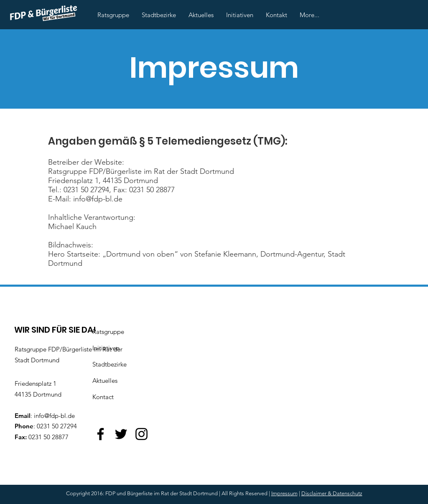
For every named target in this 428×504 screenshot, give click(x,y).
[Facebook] (101, 434)
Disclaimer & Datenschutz (332, 493)
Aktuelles (105, 381)
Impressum (284, 493)
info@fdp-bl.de (54, 416)
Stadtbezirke (110, 364)
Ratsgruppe (108, 332)
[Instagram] (141, 434)
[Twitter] (121, 434)
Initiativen (106, 348)
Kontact (103, 397)
